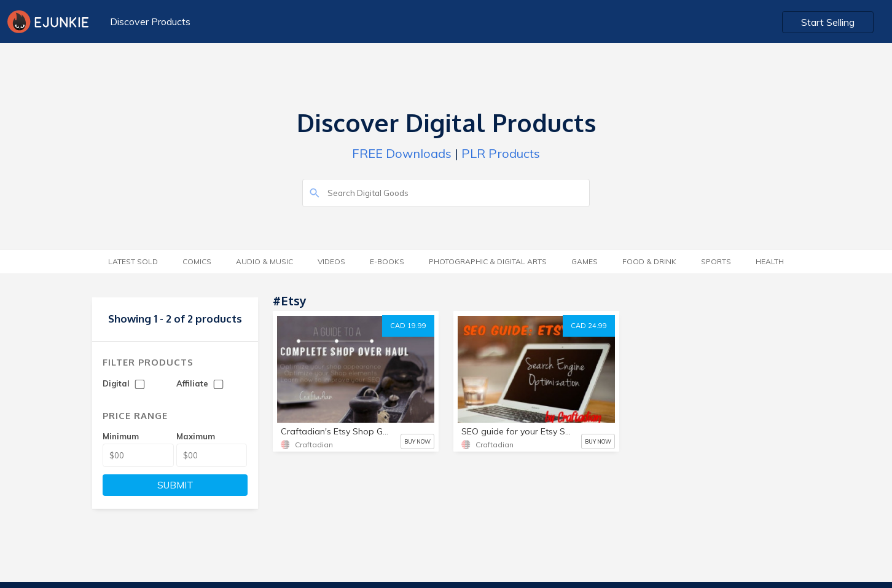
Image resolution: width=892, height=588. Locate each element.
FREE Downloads (402, 153)
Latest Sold (133, 261)
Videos (331, 261)
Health (770, 261)
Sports (716, 261)
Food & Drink (649, 261)
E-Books (387, 261)
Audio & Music (264, 261)
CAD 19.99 (408, 326)
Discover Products (150, 22)
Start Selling (828, 22)
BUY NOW (417, 441)
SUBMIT (175, 485)
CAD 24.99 (589, 326)
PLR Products (501, 153)
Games (585, 261)
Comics (197, 261)
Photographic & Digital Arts (488, 261)
